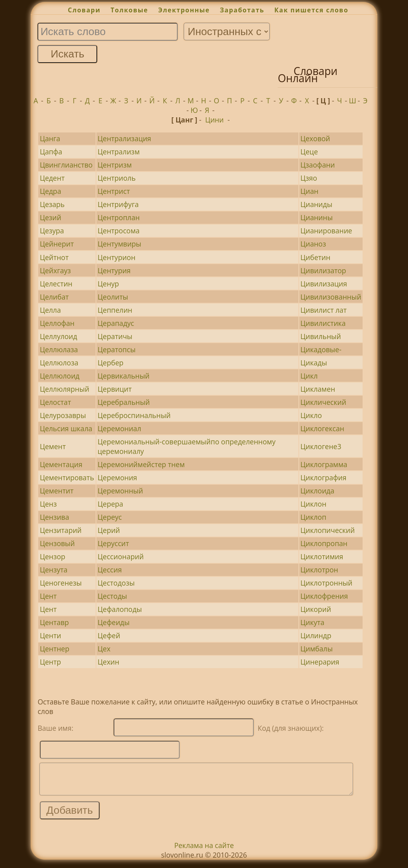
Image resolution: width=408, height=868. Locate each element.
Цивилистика (323, 323)
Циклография (324, 477)
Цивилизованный (331, 297)
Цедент (52, 178)
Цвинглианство (66, 165)
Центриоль (117, 178)
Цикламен (318, 389)
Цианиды (316, 204)
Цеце (309, 152)
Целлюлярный (65, 389)
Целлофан (57, 323)
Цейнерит (57, 244)
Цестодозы (116, 583)
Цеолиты (113, 297)
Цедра (51, 191)
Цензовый (57, 543)
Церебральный (124, 402)
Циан (309, 191)
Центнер (55, 649)
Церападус (116, 323)
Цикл (309, 376)
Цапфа (51, 152)
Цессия (110, 570)
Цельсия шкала (66, 428)
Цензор (53, 556)
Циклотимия (322, 556)
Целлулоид (59, 336)
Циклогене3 (321, 446)
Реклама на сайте (204, 851)
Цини (214, 120)
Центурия (114, 270)
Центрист (114, 191)
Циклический (323, 402)
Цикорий (316, 609)
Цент (48, 596)
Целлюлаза (59, 349)
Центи (50, 635)
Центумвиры (120, 244)
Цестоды (112, 596)
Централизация (124, 138)
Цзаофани (318, 165)
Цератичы (115, 336)
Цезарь (52, 204)
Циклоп (313, 517)
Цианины (317, 217)
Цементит (57, 491)
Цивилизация (324, 284)
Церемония (117, 477)
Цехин (108, 662)
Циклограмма (324, 464)
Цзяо (309, 178)
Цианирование (326, 231)
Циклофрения (324, 596)
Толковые (129, 10)
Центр (50, 662)
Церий (109, 530)
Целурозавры (63, 415)
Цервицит (115, 389)
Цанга (50, 138)
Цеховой (315, 138)
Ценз (48, 504)
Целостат (55, 402)
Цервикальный (124, 376)
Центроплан (119, 217)
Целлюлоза (59, 363)
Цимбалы (317, 649)
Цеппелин (115, 310)
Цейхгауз (55, 270)
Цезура (52, 231)
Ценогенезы (61, 583)
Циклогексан (322, 428)
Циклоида (317, 491)
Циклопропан (324, 543)
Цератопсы (117, 349)
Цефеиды (114, 622)
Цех (104, 649)
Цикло (311, 415)
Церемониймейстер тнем (141, 464)
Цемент (53, 446)
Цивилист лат (324, 310)
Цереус (110, 517)
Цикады (314, 363)
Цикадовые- (321, 349)
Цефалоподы (120, 609)
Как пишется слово (312, 10)
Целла (50, 310)
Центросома (119, 231)
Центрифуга (118, 204)
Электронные (184, 10)
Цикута (312, 622)
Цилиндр (316, 635)
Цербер (111, 363)
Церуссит (113, 543)
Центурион (117, 257)
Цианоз (313, 244)
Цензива (55, 517)
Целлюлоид (60, 376)
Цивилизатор (323, 270)
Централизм (119, 152)
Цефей (109, 635)
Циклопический (328, 530)
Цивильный (321, 336)
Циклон (313, 504)
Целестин (56, 284)
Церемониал (119, 428)
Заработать (242, 10)
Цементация (61, 464)
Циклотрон (319, 570)
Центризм (115, 165)
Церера (110, 504)
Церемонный (120, 491)
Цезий (51, 217)
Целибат (54, 297)
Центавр (54, 622)
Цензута (54, 570)
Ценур (108, 284)
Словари (84, 10)
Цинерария (320, 662)
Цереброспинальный (134, 415)
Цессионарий (121, 556)
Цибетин (315, 257)
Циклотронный (327, 583)
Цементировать (67, 477)
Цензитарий (61, 530)
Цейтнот (54, 257)
